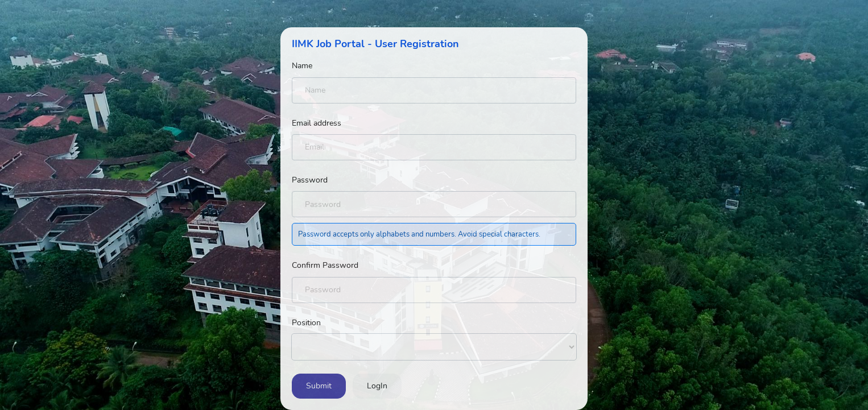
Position (306, 323)
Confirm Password (325, 265)
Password (310, 180)
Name (302, 66)
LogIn (377, 386)
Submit (319, 386)
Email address (317, 123)
